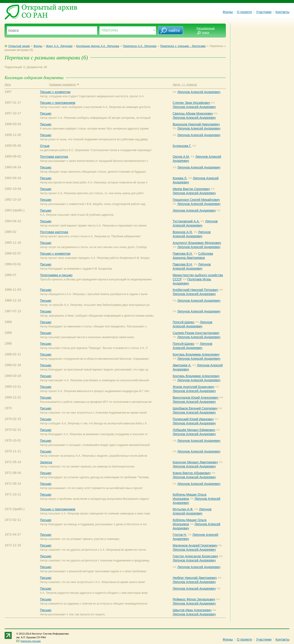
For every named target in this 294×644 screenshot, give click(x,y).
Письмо (46, 113)
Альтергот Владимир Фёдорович (197, 243)
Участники (264, 12)
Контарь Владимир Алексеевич (196, 354)
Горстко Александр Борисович (195, 556)
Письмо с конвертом (55, 92)
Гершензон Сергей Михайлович (196, 200)
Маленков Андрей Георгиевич (195, 545)
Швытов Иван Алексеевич (192, 610)
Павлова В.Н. (183, 254)
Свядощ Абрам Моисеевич (193, 113)
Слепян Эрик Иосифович (191, 103)
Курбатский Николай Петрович (195, 290)
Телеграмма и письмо (56, 275)
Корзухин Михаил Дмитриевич (195, 462)
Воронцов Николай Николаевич (196, 124)
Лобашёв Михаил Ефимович (194, 430)
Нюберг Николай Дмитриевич (195, 578)
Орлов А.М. (181, 157)
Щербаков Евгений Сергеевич (195, 408)
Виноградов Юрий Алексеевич (196, 398)
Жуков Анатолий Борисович (194, 387)
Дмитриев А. (182, 365)
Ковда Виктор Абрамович (192, 473)
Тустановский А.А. (186, 221)
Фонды (228, 12)
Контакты (283, 12)
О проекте (244, 12)
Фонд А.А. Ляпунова (59, 46)
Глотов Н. (180, 535)
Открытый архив (17, 46)
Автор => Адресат (185, 85)
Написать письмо (28, 641)
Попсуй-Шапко (184, 322)
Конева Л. (180, 178)
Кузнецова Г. (182, 146)
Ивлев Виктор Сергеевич (191, 189)
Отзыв (45, 146)
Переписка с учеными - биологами (183, 46)
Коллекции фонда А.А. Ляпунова (98, 46)
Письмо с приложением (58, 103)
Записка (46, 462)
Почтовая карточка (54, 157)
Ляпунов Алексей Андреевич (199, 92)
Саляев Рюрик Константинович (196, 333)
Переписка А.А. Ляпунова (140, 46)
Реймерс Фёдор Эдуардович (194, 599)
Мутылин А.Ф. (183, 509)
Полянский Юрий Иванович (193, 419)
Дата (8, 85)
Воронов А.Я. (183, 232)
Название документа (64, 85)
